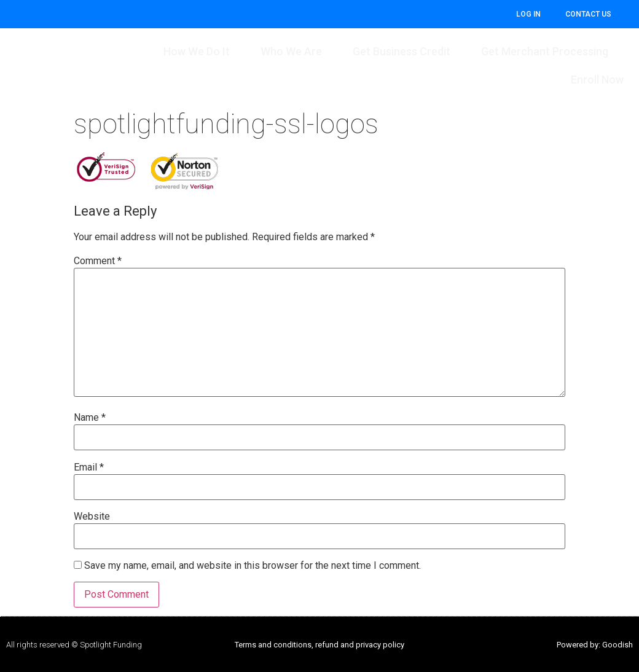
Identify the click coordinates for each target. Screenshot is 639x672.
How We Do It (197, 51)
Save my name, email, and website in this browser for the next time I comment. (253, 566)
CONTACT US (588, 14)
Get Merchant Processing (545, 51)
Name (90, 418)
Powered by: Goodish (595, 645)
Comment (98, 261)
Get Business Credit (402, 51)
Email (89, 467)
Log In (528, 14)
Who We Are (291, 51)
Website (92, 517)
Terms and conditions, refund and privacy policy (319, 645)
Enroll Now (597, 80)
